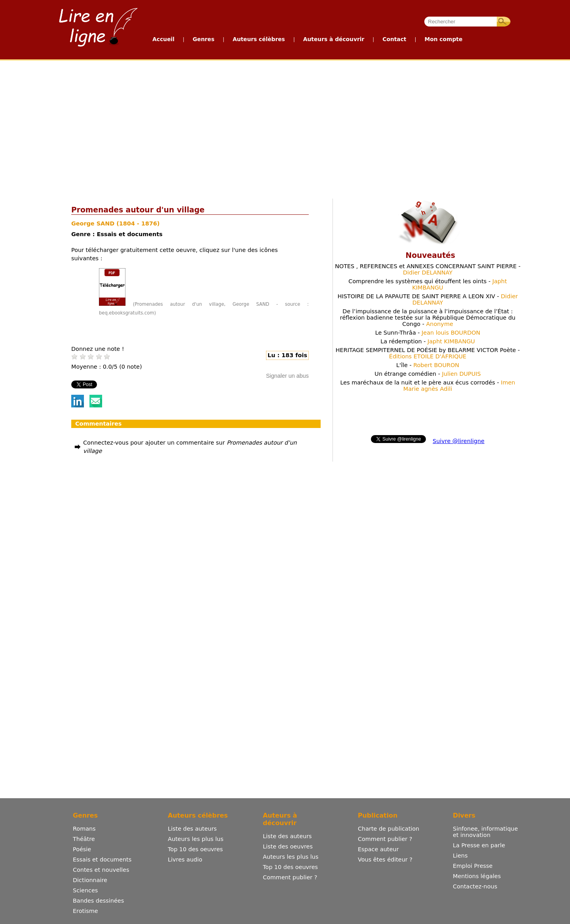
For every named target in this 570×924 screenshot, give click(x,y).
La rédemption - (428, 341)
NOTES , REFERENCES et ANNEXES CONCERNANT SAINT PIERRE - (428, 269)
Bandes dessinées (98, 901)
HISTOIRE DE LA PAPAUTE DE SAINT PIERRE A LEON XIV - (428, 299)
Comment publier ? (290, 877)
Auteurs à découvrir (334, 39)
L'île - (428, 365)
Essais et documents (102, 860)
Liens (460, 856)
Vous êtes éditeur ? (385, 860)
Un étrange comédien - (427, 374)
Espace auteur (378, 849)
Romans (84, 829)
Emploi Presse (473, 866)
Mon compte (443, 39)
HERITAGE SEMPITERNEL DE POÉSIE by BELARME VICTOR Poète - (428, 353)
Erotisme (85, 911)
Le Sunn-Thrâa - (428, 333)
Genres (204, 39)
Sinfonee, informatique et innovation (485, 832)
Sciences (85, 890)
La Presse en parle (479, 845)
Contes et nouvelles (101, 870)
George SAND (94, 223)
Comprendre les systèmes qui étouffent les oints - (427, 284)
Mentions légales (477, 876)
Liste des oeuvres (288, 846)
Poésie (82, 849)
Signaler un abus (287, 376)
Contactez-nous (475, 886)
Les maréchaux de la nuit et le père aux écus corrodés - (428, 386)
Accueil (163, 39)
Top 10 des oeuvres (195, 849)
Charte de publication (389, 829)
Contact (394, 39)
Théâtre (84, 839)
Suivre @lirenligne (459, 441)
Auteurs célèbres (259, 39)
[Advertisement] (252, 128)
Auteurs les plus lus (196, 839)
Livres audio (185, 860)
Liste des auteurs (192, 829)
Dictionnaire (90, 880)
